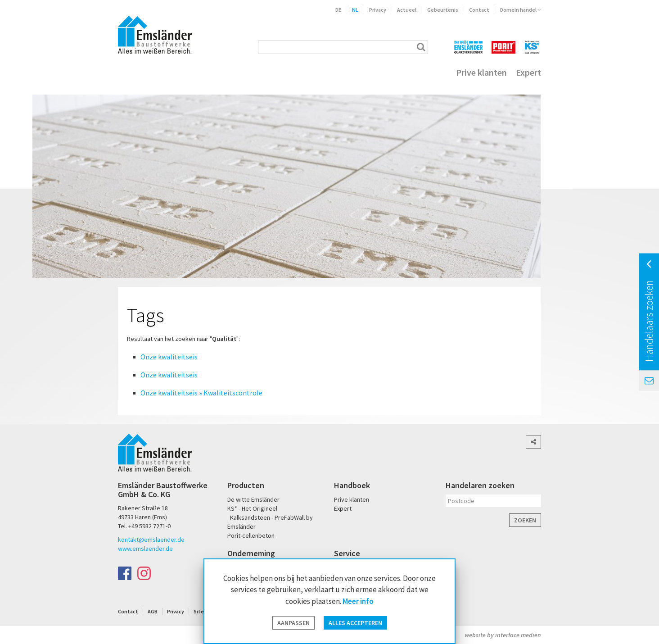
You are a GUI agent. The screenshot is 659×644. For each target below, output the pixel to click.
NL (355, 10)
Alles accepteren (355, 623)
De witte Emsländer (253, 499)
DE (338, 10)
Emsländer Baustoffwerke (155, 35)
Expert (528, 73)
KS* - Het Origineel (252, 508)
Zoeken (525, 520)
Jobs (349, 73)
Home (130, 73)
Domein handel (521, 10)
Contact (479, 10)
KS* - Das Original (533, 47)
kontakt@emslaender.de (151, 540)
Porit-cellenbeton (251, 535)
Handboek (352, 485)
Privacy (378, 10)
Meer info (358, 601)
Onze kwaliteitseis (169, 357)
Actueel (407, 10)
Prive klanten (481, 73)
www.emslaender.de (145, 549)
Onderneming (305, 73)
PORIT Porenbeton (503, 47)
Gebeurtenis (443, 10)
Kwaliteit (217, 73)
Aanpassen (293, 623)
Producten (170, 73)
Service (256, 73)
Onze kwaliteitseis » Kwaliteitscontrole (201, 393)
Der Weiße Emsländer (468, 47)
